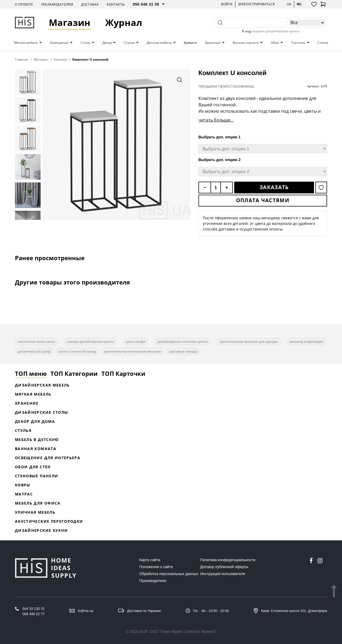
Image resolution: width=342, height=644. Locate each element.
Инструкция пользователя (223, 574)
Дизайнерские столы (41, 412)
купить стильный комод (77, 351)
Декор (107, 43)
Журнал (124, 23)
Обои (275, 43)
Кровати (190, 43)
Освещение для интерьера (48, 458)
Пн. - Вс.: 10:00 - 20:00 (211, 611)
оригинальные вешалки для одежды (249, 341)
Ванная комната (246, 43)
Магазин (70, 23)
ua (289, 4)
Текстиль (298, 43)
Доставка (90, 4)
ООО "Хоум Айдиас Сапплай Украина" (183, 631)
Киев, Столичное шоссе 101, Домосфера (294, 611)
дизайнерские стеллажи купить (183, 341)
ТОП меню (31, 373)
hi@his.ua (86, 611)
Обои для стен (33, 467)
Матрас (24, 494)
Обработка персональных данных (169, 574)
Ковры (23, 485)
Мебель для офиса (38, 503)
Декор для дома (35, 421)
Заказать (274, 187)
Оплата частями (263, 200)
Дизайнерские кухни (41, 530)
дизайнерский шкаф (34, 351)
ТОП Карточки (123, 373)
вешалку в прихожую (306, 341)
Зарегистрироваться (256, 4)
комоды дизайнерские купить (90, 341)
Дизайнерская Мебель (42, 385)
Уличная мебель (35, 512)
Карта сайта (150, 560)
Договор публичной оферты (224, 567)
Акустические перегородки (49, 521)
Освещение (59, 43)
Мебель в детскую (37, 440)
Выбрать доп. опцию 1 (220, 137)
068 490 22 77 (33, 614)
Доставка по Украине (144, 611)
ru (299, 4)
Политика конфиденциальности (228, 560)
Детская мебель (159, 43)
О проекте (24, 4)
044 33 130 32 (33, 609)
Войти (227, 4)
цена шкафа (136, 341)
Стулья (129, 43)
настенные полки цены (36, 341)
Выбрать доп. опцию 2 (220, 160)
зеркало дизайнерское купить (276, 31)
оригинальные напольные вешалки (133, 351)
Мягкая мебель (26, 43)
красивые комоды (183, 351)
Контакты (116, 4)
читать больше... (216, 120)
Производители (153, 581)
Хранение (213, 43)
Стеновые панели (37, 476)
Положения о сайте (156, 567)
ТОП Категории (74, 373)
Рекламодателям (57, 4)
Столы (85, 43)
